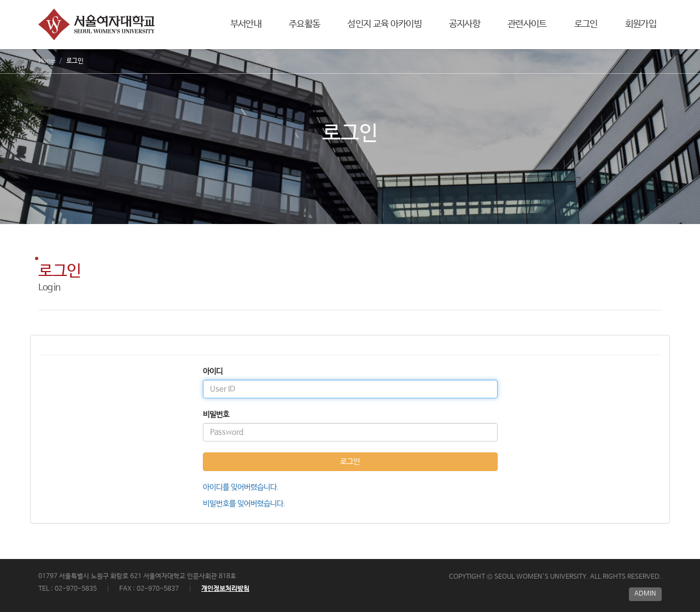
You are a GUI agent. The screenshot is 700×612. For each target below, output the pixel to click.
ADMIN (645, 594)
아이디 (213, 372)
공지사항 (465, 24)
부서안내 (246, 24)
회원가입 (641, 24)
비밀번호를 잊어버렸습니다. (244, 504)
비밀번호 (216, 415)
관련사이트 (527, 24)
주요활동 (304, 24)
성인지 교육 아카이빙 (384, 24)
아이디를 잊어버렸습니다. (241, 487)
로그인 (586, 24)
